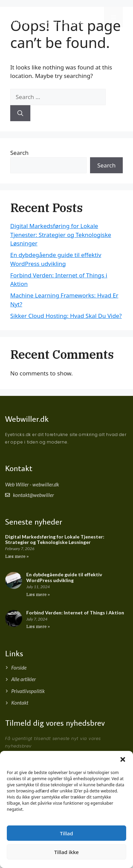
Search (19, 153)
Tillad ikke (66, 852)
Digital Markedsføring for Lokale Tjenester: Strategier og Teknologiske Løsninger (61, 235)
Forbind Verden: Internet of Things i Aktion (75, 613)
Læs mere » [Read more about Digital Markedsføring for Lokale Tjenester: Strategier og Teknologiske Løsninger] (17, 556)
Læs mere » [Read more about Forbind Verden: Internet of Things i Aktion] (38, 626)
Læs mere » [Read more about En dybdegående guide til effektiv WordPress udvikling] (38, 594)
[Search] (20, 113)
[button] (123, 759)
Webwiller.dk (27, 419)
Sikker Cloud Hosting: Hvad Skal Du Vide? (66, 316)
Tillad (66, 833)
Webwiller (31, 13)
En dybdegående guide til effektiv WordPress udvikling (64, 577)
